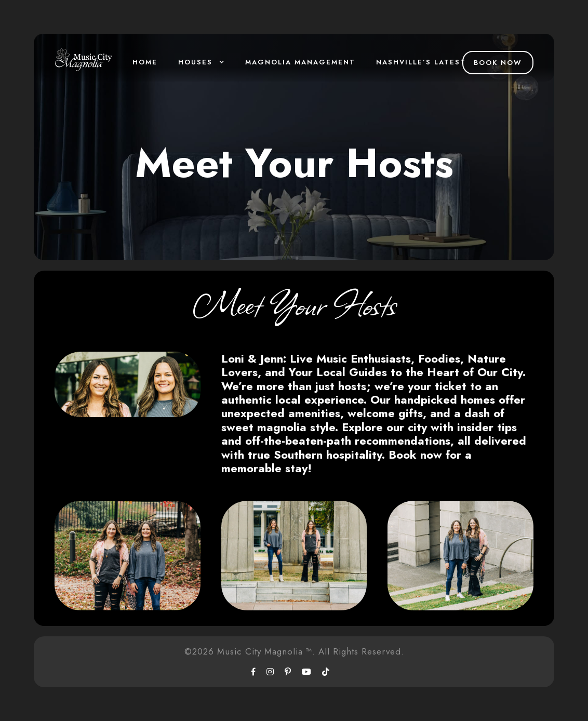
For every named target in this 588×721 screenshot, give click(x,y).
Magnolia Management (300, 62)
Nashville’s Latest (421, 62)
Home (145, 62)
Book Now (498, 63)
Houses (195, 62)
